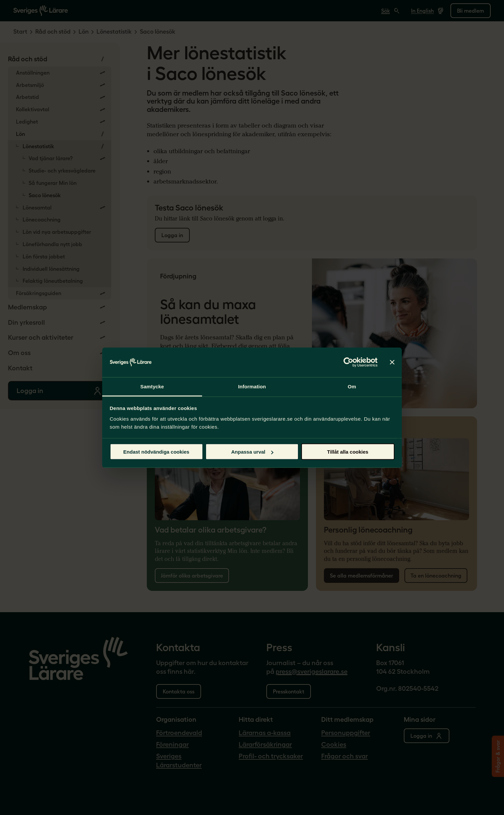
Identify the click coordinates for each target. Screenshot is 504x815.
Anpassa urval (252, 452)
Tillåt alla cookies (348, 452)
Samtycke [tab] (152, 386)
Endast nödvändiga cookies (156, 452)
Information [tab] (252, 386)
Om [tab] (352, 386)
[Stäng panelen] (392, 362)
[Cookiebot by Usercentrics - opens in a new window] (348, 362)
